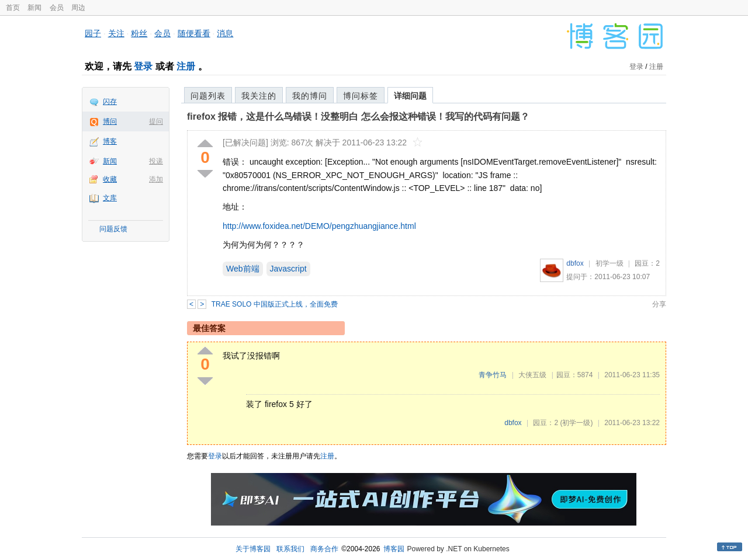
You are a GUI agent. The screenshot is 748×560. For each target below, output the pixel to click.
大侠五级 (532, 375)
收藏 (110, 179)
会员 (57, 8)
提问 (156, 121)
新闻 (34, 8)
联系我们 (290, 549)
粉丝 (139, 33)
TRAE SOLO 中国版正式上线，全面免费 (275, 304)
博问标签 (361, 96)
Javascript (288, 269)
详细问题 (410, 96)
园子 (93, 33)
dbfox (575, 263)
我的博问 (310, 96)
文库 (110, 198)
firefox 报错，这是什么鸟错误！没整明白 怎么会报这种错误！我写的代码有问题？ (358, 116)
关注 (116, 33)
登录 (143, 66)
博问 (110, 121)
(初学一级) (576, 423)
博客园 (394, 549)
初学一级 (610, 263)
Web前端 (243, 269)
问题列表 (208, 96)
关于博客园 (253, 549)
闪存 (110, 102)
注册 (186, 66)
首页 (13, 8)
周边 (78, 8)
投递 (156, 161)
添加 (156, 179)
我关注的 (259, 96)
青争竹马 (493, 375)
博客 (110, 141)
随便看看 (194, 33)
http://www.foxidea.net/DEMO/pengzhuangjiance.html (319, 226)
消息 (225, 33)
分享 (659, 304)
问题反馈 (113, 229)
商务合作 (324, 549)
